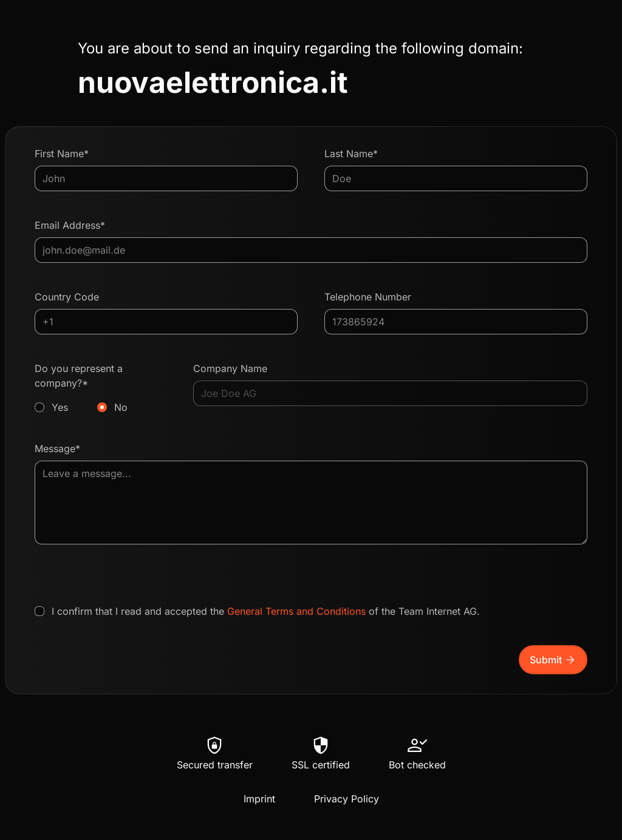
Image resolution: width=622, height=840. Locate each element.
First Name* (62, 154)
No (121, 407)
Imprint (259, 799)
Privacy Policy (347, 799)
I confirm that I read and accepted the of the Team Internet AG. (266, 611)
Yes (60, 407)
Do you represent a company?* (101, 388)
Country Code (67, 297)
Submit (553, 660)
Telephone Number (368, 297)
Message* (57, 449)
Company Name (230, 368)
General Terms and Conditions (296, 611)
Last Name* (351, 154)
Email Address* (70, 225)
